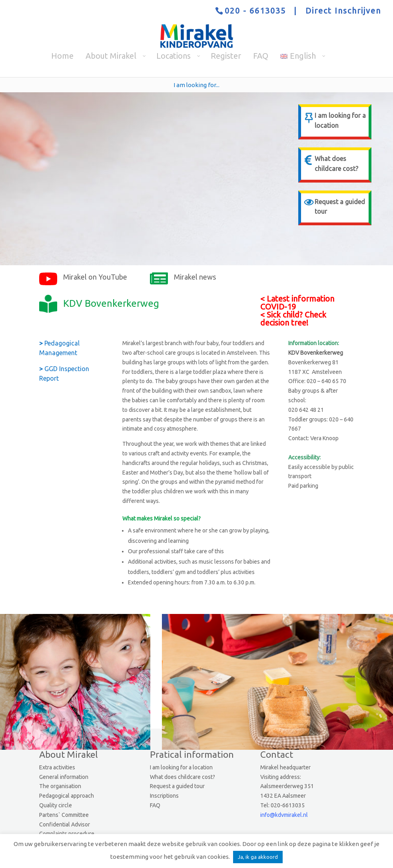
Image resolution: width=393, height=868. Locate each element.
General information (64, 777)
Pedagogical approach (67, 796)
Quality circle (56, 805)
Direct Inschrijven (343, 11)
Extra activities (57, 767)
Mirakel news (195, 277)
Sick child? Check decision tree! (293, 319)
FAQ (155, 805)
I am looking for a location (181, 767)
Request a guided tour (177, 786)
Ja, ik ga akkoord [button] (258, 857)
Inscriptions (164, 796)
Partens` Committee (64, 815)
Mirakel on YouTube (95, 277)
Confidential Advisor (65, 824)
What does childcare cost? (183, 777)
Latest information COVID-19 (297, 303)
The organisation (60, 786)
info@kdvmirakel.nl (284, 815)
